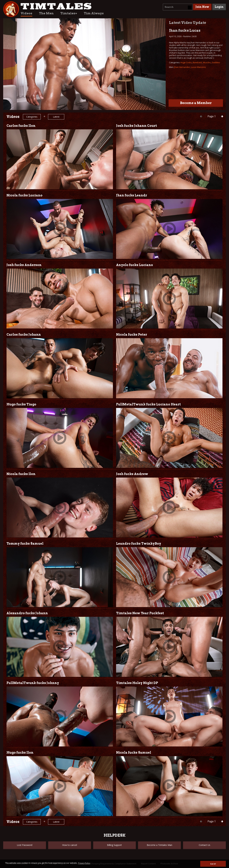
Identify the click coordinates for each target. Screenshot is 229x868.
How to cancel (70, 845)
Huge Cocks (186, 62)
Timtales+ (69, 13)
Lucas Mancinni (198, 67)
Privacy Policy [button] (84, 863)
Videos (26, 13)
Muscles (207, 62)
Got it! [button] (213, 864)
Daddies (216, 62)
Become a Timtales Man (160, 845)
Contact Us (205, 845)
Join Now (202, 7)
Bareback (197, 62)
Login (219, 7)
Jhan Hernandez (182, 67)
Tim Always (94, 13)
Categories (32, 117)
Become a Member (196, 103)
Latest (56, 117)
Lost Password (25, 845)
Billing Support (114, 845)
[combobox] (178, 7)
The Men (46, 13)
